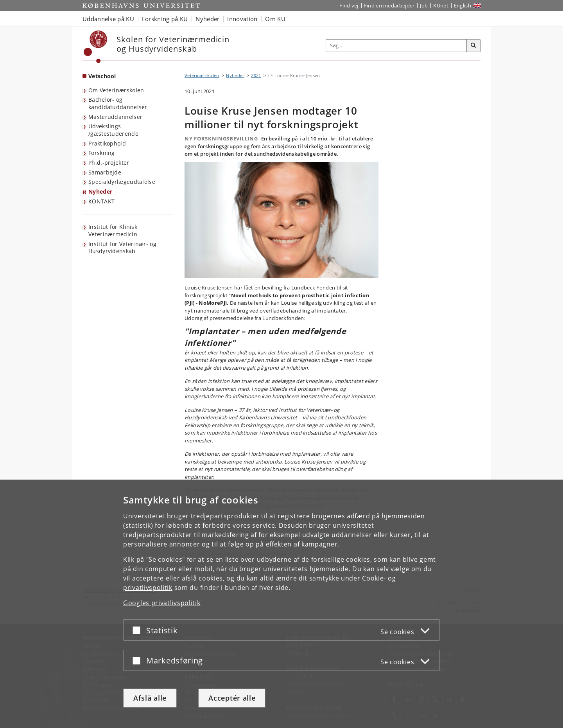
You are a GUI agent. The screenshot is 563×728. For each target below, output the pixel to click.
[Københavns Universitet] (96, 47)
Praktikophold (107, 143)
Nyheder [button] (207, 19)
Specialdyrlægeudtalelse (122, 182)
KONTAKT (101, 201)
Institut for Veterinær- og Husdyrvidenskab (122, 248)
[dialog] (281, 604)
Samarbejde (105, 172)
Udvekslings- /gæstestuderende (113, 130)
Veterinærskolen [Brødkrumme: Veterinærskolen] (202, 75)
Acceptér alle (232, 698)
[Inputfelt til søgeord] (396, 46)
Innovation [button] (242, 19)
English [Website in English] (463, 5)
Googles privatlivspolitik (162, 603)
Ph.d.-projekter (109, 163)
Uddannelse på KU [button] (108, 19)
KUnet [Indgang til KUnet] (441, 5)
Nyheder (100, 191)
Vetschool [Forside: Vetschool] (102, 76)
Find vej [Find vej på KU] (349, 5)
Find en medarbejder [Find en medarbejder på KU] (389, 5)
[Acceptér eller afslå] (138, 630)
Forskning (102, 153)
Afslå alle (150, 698)
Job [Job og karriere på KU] (424, 5)
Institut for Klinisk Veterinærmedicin (113, 230)
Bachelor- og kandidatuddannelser (118, 103)
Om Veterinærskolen (116, 90)
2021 (256, 75)
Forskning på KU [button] (165, 19)
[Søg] (473, 46)
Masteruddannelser (115, 117)
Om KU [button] (275, 19)
